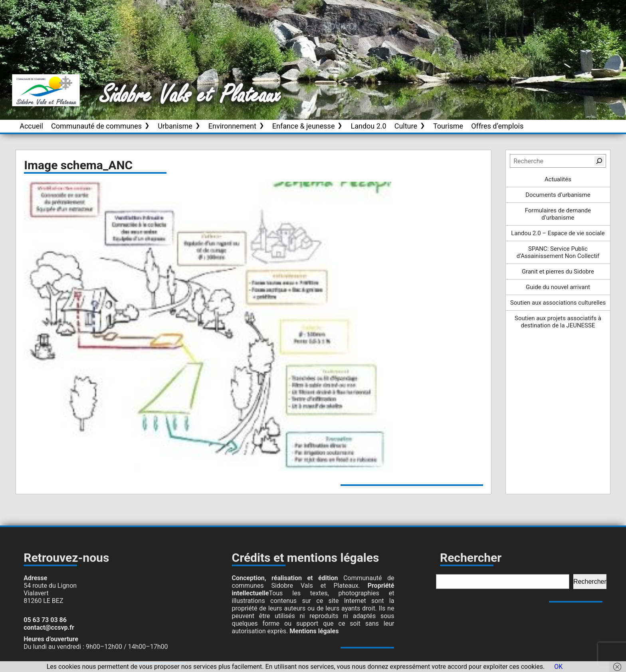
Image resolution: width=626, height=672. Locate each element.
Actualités (558, 179)
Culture (406, 126)
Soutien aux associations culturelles (558, 303)
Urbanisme (175, 126)
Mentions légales (314, 631)
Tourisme (448, 126)
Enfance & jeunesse (304, 126)
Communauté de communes (96, 126)
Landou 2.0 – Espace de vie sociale (558, 233)
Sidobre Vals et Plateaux (190, 95)
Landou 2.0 (368, 126)
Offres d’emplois (497, 126)
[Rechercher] (599, 161)
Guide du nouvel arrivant (558, 287)
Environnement (232, 126)
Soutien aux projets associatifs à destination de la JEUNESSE (558, 322)
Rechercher (590, 582)
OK (558, 667)
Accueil (31, 126)
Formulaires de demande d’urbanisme (558, 214)
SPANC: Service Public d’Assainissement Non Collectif (558, 252)
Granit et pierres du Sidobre (558, 272)
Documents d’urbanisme (558, 195)
